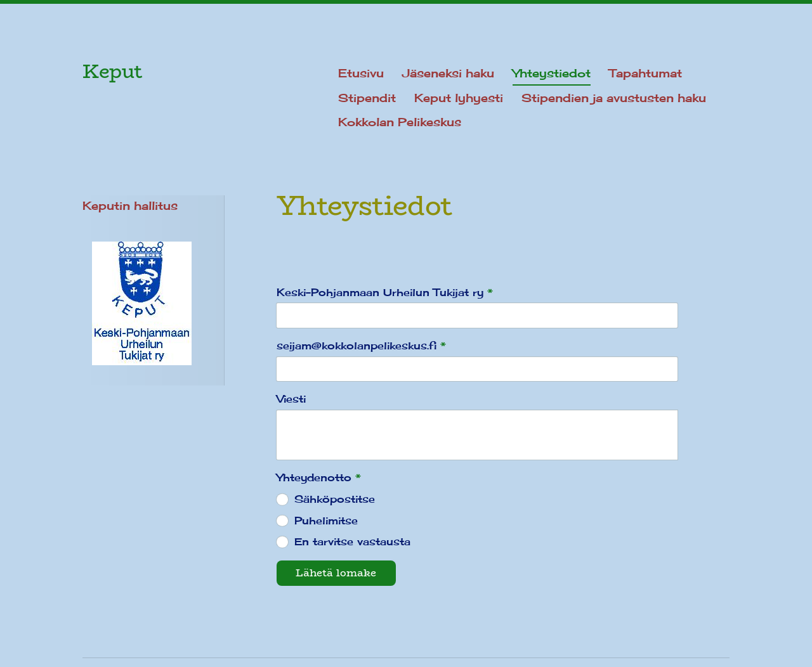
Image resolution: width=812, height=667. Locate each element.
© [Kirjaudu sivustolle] (89, 625)
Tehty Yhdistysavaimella (681, 625)
